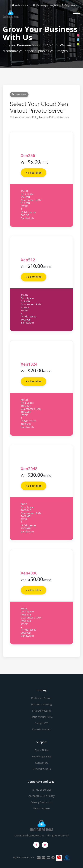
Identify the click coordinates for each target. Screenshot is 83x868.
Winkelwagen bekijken (45, 5)
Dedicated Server (41, 698)
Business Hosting (41, 704)
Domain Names (41, 729)
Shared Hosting (41, 711)
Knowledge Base (42, 756)
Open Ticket (42, 750)
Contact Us (42, 763)
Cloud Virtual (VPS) (41, 717)
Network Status (42, 769)
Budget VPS (42, 723)
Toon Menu (19, 94)
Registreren (69, 5)
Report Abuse (41, 808)
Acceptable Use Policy (41, 796)
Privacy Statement (42, 802)
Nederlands (20, 5)
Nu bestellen (34, 173)
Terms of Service (41, 790)
